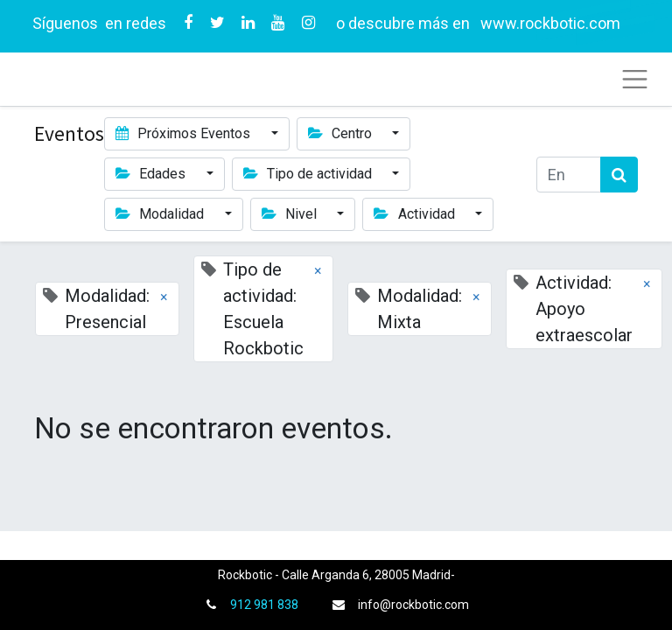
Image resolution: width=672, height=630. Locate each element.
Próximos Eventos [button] (185, 133)
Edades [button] (152, 174)
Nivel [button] (291, 214)
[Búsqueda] (619, 175)
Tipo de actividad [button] (309, 174)
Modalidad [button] (161, 214)
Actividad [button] (416, 214)
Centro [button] (342, 133)
